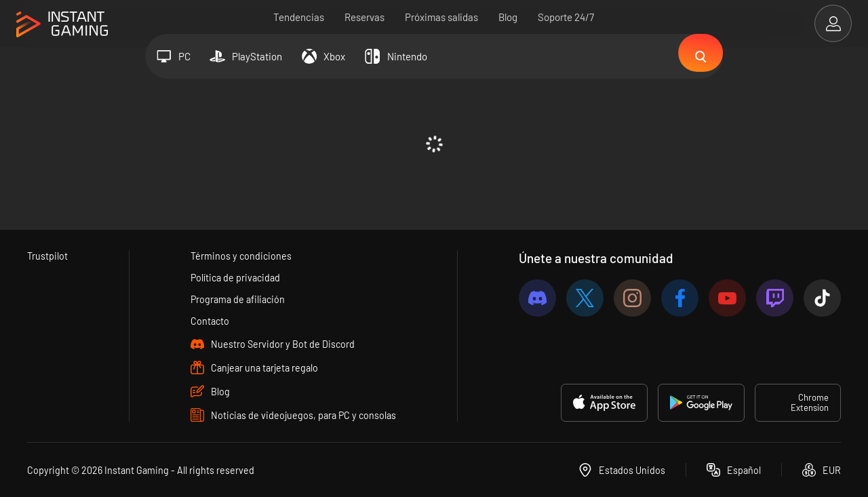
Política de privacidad (235, 276)
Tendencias (299, 17)
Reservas (365, 17)
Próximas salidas (442, 17)
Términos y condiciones (240, 254)
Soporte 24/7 (567, 17)
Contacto (209, 321)
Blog (509, 17)
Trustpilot (48, 254)
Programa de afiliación (238, 298)
